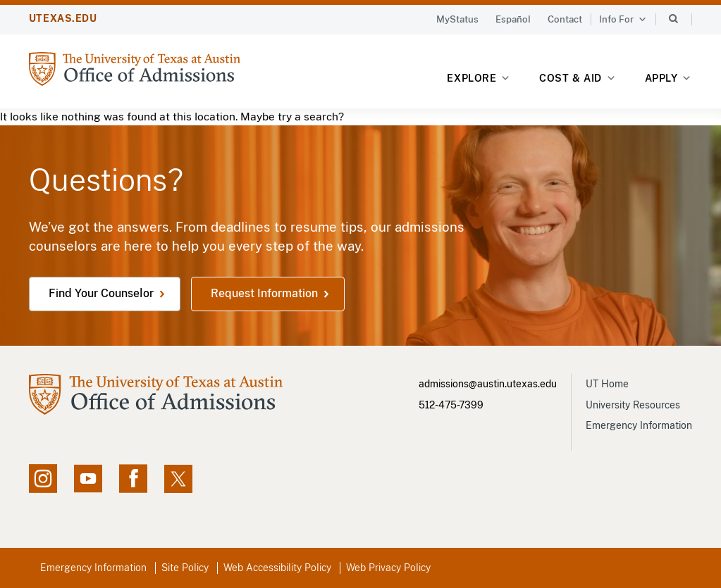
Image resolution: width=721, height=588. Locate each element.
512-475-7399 (451, 405)
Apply (669, 79)
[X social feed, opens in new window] (178, 479)
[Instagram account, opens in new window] (43, 479)
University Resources (633, 405)
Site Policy (185, 568)
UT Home (607, 384)
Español (513, 19)
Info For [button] (623, 20)
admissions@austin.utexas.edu (488, 384)
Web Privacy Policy (388, 568)
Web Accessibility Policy (277, 568)
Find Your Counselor (101, 294)
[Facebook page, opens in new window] (133, 479)
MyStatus (457, 19)
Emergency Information (639, 425)
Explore (479, 79)
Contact (565, 19)
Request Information (264, 294)
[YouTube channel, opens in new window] (88, 479)
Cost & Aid (578, 79)
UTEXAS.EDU (63, 18)
